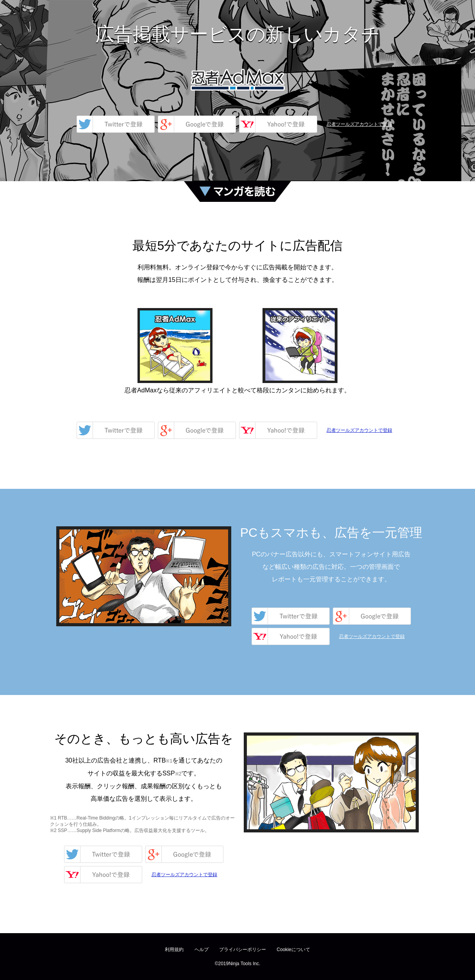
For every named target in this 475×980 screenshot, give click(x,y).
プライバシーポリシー (243, 950)
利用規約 (174, 950)
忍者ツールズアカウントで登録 (359, 124)
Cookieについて (293, 950)
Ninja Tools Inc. (244, 964)
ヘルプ (202, 950)
